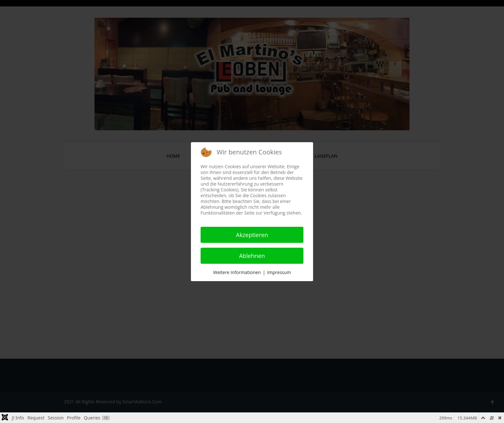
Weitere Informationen (237, 272)
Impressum (279, 272)
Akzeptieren (252, 235)
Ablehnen (252, 256)
